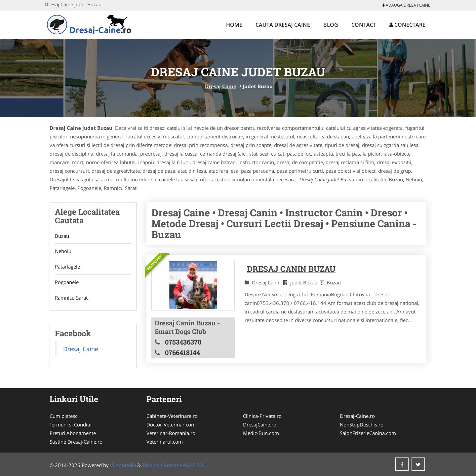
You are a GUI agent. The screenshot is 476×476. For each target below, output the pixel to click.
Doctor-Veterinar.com (171, 425)
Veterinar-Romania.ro (171, 433)
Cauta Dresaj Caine (283, 25)
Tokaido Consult (160, 465)
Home (234, 25)
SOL (201, 465)
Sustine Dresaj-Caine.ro (76, 442)
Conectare (407, 25)
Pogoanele (67, 282)
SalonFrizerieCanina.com (368, 433)
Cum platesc (63, 416)
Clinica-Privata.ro (262, 416)
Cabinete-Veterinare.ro (172, 416)
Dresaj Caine (221, 86)
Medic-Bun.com (261, 433)
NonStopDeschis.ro (362, 425)
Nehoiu (63, 251)
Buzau (62, 236)
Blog (331, 25)
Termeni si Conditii (71, 425)
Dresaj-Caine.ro (357, 416)
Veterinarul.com (165, 442)
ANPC (189, 465)
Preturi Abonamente (73, 433)
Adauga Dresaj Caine (406, 5)
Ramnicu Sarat (71, 298)
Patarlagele (67, 267)
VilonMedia (123, 465)
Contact (364, 25)
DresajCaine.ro (260, 425)
